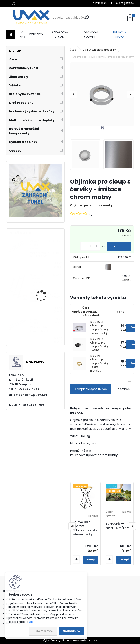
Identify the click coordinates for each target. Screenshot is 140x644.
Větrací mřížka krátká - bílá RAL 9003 (45, 255)
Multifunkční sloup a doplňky (99, 50)
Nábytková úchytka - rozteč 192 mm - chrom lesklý (45, 297)
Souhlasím (71, 631)
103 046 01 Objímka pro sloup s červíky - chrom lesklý (99, 328)
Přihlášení (101, 3)
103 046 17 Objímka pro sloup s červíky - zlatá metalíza (99, 363)
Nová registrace (124, 3)
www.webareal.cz (85, 640)
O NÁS (22, 34)
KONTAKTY (36, 34)
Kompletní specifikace (91, 389)
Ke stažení (123, 389)
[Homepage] (11, 34)
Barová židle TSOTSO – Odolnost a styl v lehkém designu (85, 528)
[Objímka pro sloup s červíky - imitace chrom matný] (102, 94)
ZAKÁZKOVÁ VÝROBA (60, 34)
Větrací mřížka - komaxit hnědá (41, 329)
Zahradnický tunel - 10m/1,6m (117, 526)
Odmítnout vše (43, 631)
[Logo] (31, 18)
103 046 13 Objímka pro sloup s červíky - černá (99, 344)
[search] (87, 17)
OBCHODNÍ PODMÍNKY (91, 34)
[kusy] (89, 246)
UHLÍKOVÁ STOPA (120, 34)
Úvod (73, 50)
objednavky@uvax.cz (30, 395)
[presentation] (74, 94)
